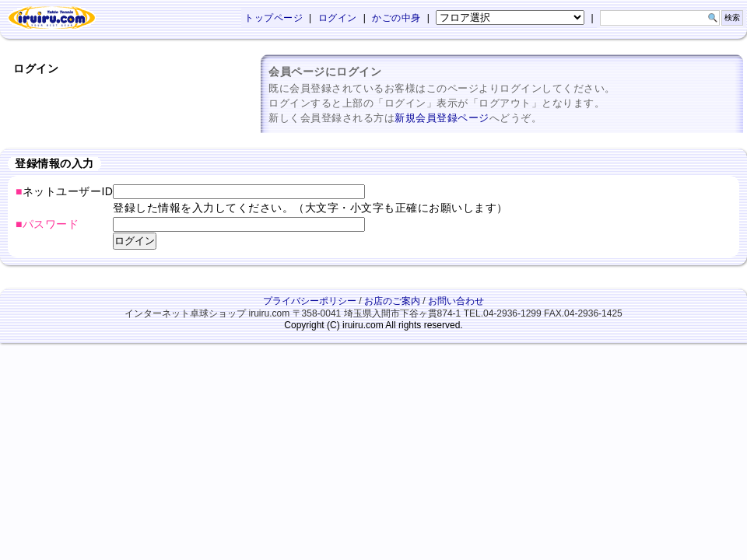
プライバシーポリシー (310, 301)
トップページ (274, 18)
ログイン (338, 18)
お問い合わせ (456, 301)
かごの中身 (396, 18)
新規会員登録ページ (442, 118)
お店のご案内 (392, 301)
